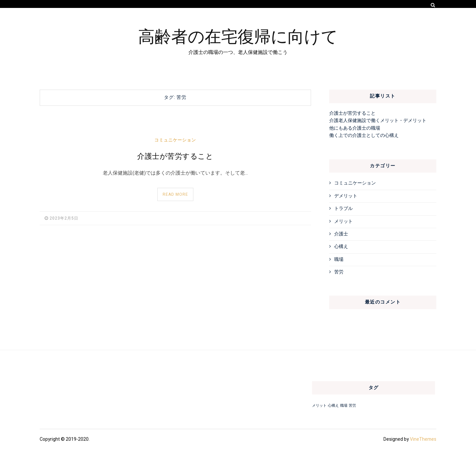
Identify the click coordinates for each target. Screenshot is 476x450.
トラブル (343, 208)
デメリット (346, 196)
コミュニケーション (175, 140)
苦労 (339, 272)
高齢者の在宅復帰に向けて (238, 35)
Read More (175, 194)
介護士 (341, 234)
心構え (341, 246)
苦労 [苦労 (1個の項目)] (352, 406)
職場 (339, 259)
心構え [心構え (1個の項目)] (333, 406)
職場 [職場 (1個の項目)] (344, 406)
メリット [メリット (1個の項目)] (319, 406)
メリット (343, 221)
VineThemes (423, 439)
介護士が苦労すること (175, 156)
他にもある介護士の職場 (355, 128)
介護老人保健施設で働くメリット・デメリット (378, 121)
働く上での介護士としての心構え (364, 135)
